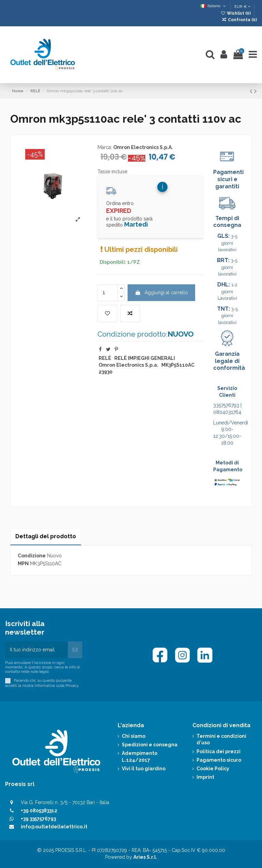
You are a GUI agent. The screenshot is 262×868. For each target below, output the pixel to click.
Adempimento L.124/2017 (140, 757)
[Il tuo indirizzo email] (37, 650)
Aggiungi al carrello (161, 293)
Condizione (32, 556)
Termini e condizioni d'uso (221, 740)
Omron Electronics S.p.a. (128, 365)
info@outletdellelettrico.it (54, 827)
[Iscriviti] (75, 650)
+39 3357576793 (38, 819)
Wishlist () (236, 13)
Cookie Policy (213, 769)
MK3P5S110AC (178, 365)
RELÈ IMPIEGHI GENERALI (145, 358)
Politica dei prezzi (219, 751)
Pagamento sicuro (219, 760)
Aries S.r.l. (145, 857)
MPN (23, 564)
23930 (106, 372)
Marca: (105, 147)
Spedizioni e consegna (150, 745)
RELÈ (105, 358)
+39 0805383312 (39, 811)
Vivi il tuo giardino (144, 769)
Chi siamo (134, 736)
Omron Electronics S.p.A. (143, 147)
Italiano (214, 6)
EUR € (243, 6)
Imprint (205, 777)
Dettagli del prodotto (46, 536)
